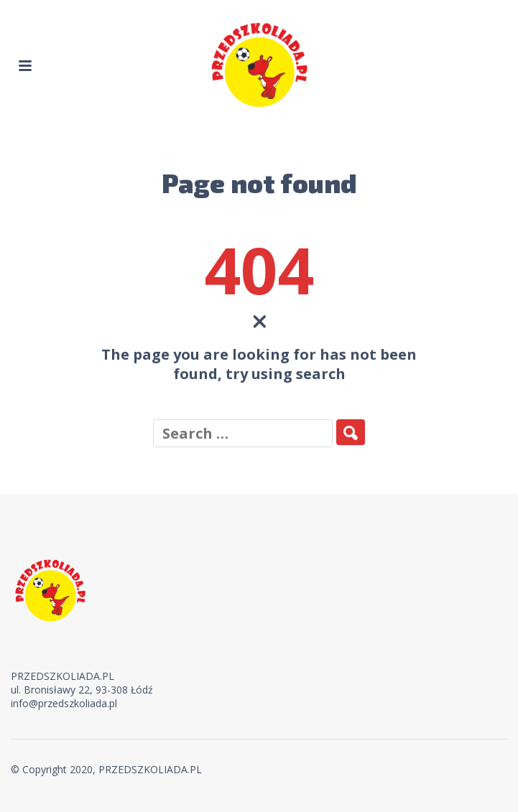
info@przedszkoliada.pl (64, 703)
